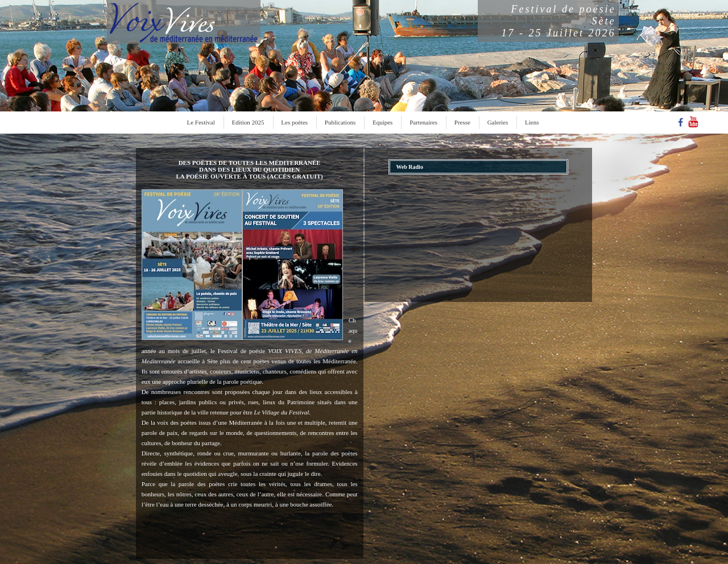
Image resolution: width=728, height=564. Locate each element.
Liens (532, 122)
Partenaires (423, 122)
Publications (340, 122)
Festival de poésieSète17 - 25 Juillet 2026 (559, 21)
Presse (462, 122)
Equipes (382, 122)
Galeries (498, 122)
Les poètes (294, 122)
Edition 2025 (248, 122)
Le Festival (201, 122)
